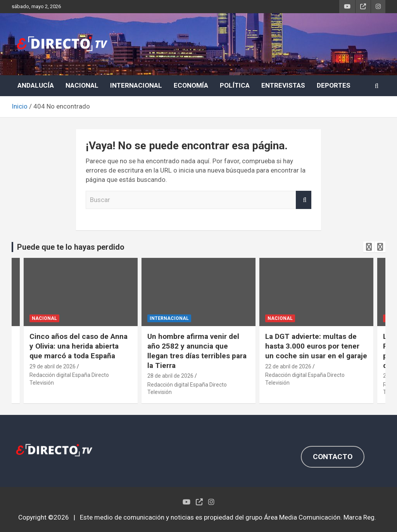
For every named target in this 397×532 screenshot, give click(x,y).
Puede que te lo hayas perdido (71, 247)
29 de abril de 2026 (53, 366)
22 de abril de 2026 (288, 366)
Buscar (304, 200)
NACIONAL (82, 85)
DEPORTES (334, 85)
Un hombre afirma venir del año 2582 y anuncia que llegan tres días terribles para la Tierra (197, 351)
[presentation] (369, 247)
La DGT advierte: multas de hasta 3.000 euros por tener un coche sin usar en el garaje (316, 346)
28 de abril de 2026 (170, 376)
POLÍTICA (235, 85)
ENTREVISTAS (283, 85)
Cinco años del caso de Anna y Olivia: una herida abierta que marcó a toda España (79, 346)
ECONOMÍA (191, 85)
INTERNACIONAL (136, 85)
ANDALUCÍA (36, 85)
